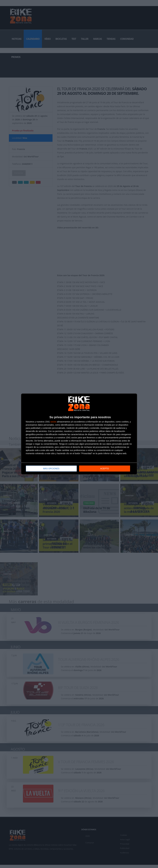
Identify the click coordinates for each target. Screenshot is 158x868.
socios (53, 422)
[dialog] (79, 434)
